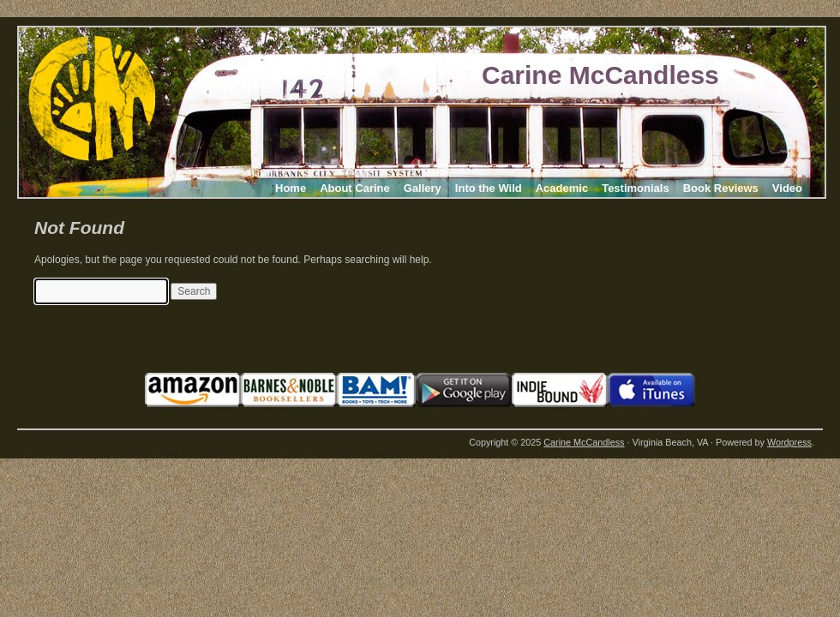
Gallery (423, 188)
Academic (562, 188)
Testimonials (636, 188)
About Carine (355, 188)
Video (787, 188)
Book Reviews (721, 188)
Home (291, 188)
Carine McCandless (600, 75)
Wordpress (789, 442)
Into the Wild (489, 188)
